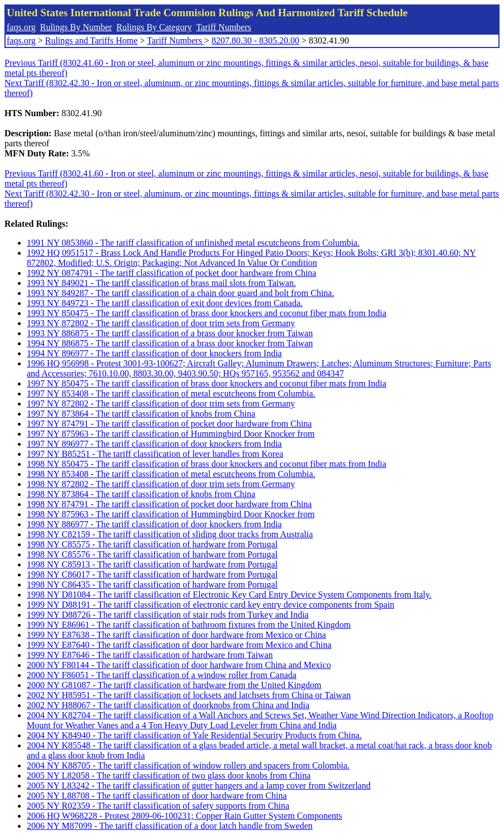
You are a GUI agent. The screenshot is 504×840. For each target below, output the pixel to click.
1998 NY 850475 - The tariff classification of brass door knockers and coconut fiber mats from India (207, 464)
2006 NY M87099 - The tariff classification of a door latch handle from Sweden (170, 826)
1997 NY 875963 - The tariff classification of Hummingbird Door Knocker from (171, 434)
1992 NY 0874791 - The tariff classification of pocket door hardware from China (172, 273)
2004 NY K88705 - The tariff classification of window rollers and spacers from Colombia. (188, 765)
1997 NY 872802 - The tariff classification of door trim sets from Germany (161, 404)
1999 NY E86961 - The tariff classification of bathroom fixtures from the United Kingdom (189, 625)
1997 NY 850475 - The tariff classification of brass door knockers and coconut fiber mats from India (207, 383)
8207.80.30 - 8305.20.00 (255, 40)
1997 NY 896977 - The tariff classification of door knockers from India (154, 444)
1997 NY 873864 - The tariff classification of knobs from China (141, 414)
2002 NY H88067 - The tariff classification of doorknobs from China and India (168, 705)
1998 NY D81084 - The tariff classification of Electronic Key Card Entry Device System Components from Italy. (229, 595)
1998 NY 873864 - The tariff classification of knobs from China (141, 494)
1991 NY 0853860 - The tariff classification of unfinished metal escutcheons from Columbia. (193, 243)
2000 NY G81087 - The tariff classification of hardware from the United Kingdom (174, 685)
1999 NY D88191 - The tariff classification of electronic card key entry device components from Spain (211, 605)
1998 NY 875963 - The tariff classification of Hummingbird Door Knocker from (171, 514)
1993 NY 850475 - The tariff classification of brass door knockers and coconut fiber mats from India (207, 313)
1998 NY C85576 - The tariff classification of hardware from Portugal (152, 554)
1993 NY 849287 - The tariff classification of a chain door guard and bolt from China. (181, 293)
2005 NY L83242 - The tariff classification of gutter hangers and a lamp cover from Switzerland (199, 786)
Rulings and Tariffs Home (92, 40)
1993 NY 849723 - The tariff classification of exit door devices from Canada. (165, 303)
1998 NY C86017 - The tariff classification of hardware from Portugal (152, 574)
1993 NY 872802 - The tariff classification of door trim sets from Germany (161, 323)
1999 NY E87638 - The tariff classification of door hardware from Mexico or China (176, 635)
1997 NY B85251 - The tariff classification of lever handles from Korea (155, 454)
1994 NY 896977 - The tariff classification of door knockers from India (154, 353)
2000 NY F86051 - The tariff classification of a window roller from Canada (162, 675)
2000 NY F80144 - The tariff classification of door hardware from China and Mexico (179, 665)
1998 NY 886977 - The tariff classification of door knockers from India (154, 524)
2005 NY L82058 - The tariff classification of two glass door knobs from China (169, 775)
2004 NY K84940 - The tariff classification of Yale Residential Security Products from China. (194, 735)
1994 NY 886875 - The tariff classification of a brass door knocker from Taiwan (170, 343)
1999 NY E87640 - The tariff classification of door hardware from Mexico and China (179, 645)
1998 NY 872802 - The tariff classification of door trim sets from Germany (161, 484)
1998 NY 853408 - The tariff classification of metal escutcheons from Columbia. (171, 474)
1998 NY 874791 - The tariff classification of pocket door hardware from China (169, 504)
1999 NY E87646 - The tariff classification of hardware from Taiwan (150, 655)
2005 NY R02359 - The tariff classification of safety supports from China (158, 806)
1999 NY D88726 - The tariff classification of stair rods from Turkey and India (168, 615)
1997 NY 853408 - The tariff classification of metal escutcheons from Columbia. (171, 393)
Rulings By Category (154, 27)
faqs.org (21, 27)
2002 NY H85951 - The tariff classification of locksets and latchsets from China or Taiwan (189, 695)
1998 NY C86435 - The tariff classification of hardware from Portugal (152, 584)
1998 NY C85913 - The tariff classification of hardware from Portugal (152, 564)
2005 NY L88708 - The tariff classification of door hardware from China (157, 796)
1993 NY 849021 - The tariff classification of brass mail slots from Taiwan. (161, 283)
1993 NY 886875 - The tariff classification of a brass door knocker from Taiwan (170, 333)
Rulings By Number (76, 27)
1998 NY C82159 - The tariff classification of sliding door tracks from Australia (170, 534)
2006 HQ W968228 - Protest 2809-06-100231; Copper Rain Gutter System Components (184, 816)
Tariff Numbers (224, 27)
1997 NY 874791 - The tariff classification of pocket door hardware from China (169, 424)
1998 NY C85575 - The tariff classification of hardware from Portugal (152, 544)
